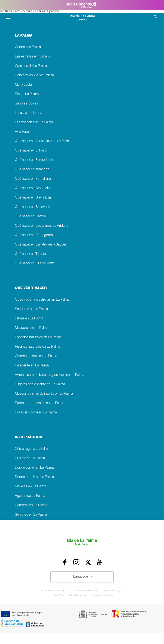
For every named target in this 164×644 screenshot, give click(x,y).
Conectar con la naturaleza (34, 76)
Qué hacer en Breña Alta (33, 188)
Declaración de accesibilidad (86, 591)
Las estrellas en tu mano (33, 57)
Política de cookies (77, 595)
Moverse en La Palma (31, 487)
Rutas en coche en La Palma (36, 413)
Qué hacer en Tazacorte (32, 170)
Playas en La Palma (29, 319)
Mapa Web (58, 595)
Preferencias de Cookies (102, 595)
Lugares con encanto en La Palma (40, 384)
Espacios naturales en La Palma (38, 337)
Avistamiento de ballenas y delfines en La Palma (50, 375)
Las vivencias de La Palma (34, 123)
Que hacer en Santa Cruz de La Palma (43, 141)
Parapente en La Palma (32, 366)
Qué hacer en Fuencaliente (34, 160)
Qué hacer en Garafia (30, 217)
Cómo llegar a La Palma (32, 449)
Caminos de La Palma (31, 66)
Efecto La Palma (27, 94)
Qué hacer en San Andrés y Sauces (41, 245)
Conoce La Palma (28, 47)
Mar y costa (23, 85)
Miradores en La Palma (32, 328)
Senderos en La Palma (31, 309)
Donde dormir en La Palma (34, 477)
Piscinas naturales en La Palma (38, 347)
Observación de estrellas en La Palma (42, 300)
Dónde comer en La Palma (34, 468)
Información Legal (112, 591)
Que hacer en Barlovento (33, 207)
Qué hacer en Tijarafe (30, 254)
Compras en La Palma (31, 505)
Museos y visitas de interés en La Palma (44, 394)
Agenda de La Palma (30, 496)
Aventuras (22, 132)
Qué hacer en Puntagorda (34, 235)
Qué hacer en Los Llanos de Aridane (42, 226)
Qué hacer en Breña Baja (33, 198)
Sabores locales (26, 104)
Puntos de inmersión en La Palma (40, 403)
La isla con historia (29, 113)
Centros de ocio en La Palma (36, 356)
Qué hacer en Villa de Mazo (35, 264)
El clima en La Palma (30, 458)
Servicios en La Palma (31, 515)
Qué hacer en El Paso (31, 151)
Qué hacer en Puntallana (33, 179)
